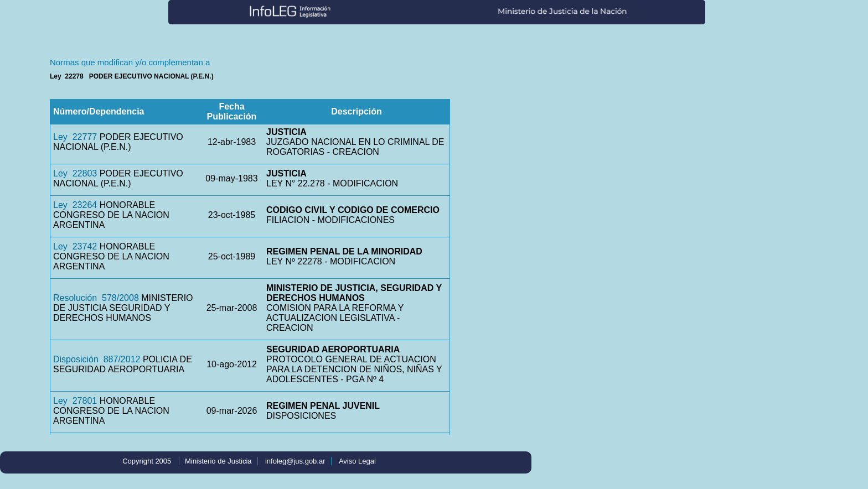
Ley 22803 (75, 173)
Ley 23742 (75, 246)
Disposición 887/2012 (97, 359)
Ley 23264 (75, 205)
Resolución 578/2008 (96, 298)
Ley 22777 (75, 137)
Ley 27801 (75, 401)
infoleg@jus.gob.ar (295, 461)
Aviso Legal (357, 461)
